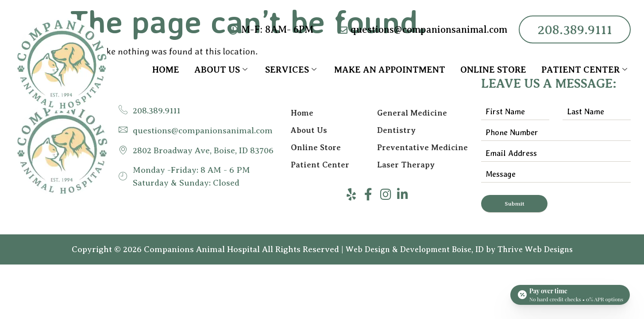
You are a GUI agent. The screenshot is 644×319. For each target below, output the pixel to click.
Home (166, 70)
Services (291, 70)
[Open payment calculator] (570, 293)
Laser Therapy (406, 166)
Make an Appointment (390, 70)
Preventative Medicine (422, 148)
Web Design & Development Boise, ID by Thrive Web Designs (459, 250)
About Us (221, 70)
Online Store (493, 70)
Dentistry (396, 131)
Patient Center (584, 70)
